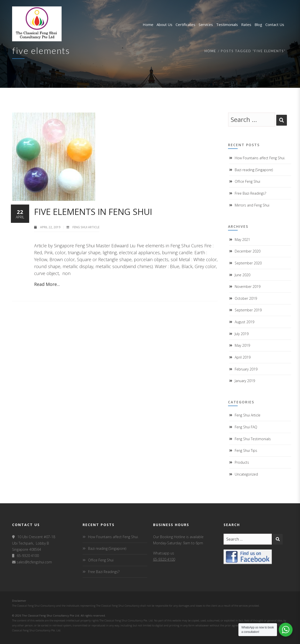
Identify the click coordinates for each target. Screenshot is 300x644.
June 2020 (242, 275)
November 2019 (248, 287)
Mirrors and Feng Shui (252, 205)
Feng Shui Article (86, 227)
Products (242, 462)
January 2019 (245, 381)
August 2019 (244, 322)
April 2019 (243, 357)
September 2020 (248, 263)
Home (210, 51)
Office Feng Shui (247, 181)
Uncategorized (246, 474)
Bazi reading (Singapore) (254, 170)
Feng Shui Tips (246, 450)
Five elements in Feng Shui (93, 212)
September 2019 (248, 310)
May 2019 (242, 345)
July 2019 (242, 334)
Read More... (47, 284)
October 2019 (246, 298)
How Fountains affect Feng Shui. (260, 158)
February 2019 (246, 369)
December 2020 (248, 251)
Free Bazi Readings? (250, 193)
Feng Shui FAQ (246, 427)
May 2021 (242, 240)
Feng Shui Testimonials (253, 439)
